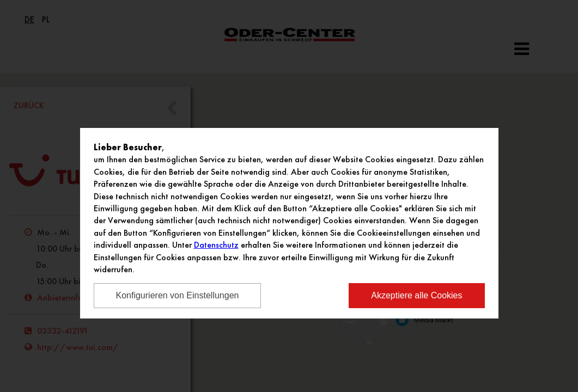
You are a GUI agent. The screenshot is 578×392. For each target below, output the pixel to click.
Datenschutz (216, 245)
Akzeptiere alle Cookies (416, 295)
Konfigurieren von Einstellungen (178, 295)
